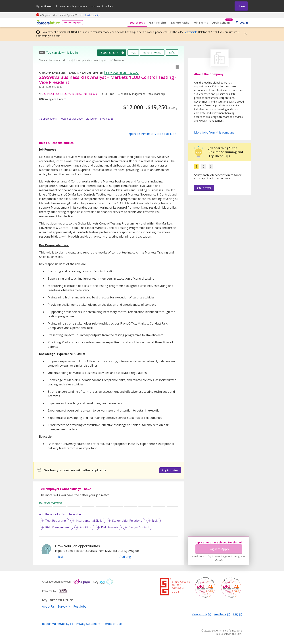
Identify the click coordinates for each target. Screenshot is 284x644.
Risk (155, 521)
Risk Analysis (110, 527)
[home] (48, 23)
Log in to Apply (219, 549)
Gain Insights (158, 22)
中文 (133, 52)
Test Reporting (56, 521)
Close (241, 6)
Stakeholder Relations (127, 521)
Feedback (222, 614)
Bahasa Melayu (152, 52)
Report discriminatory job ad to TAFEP (152, 134)
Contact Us (202, 614)
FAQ (237, 614)
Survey (64, 606)
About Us (48, 606)
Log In (244, 22)
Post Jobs (80, 606)
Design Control (139, 527)
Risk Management (58, 527)
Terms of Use (112, 624)
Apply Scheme (223, 23)
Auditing (86, 527)
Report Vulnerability (58, 624)
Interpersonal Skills (89, 521)
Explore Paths (180, 22)
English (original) (110, 52)
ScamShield (191, 32)
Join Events (201, 22)
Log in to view (170, 470)
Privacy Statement (88, 624)
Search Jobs (137, 22)
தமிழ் (172, 52)
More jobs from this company (214, 132)
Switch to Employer (72, 22)
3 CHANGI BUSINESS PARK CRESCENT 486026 (69, 94)
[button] (245, 34)
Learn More (204, 188)
